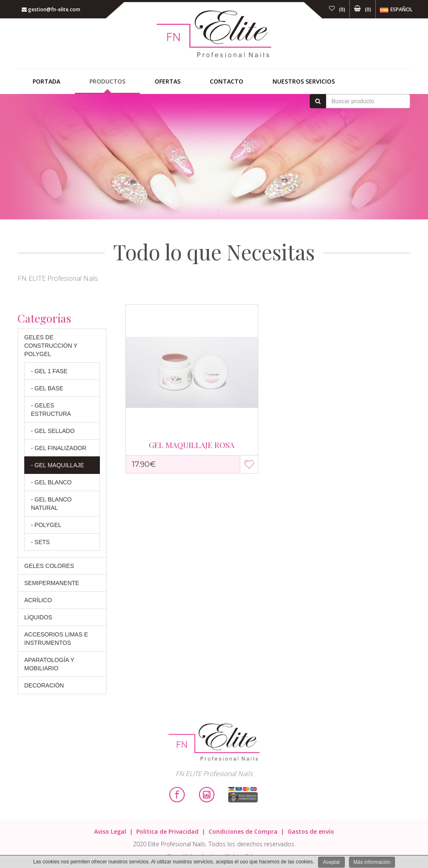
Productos (107, 81)
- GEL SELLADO (53, 431)
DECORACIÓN (44, 685)
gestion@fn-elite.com (51, 9)
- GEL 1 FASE (49, 371)
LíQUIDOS (38, 617)
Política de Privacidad (167, 831)
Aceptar (331, 862)
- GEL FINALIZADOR (59, 448)
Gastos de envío (311, 831)
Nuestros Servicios (304, 81)
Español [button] (396, 10)
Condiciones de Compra (243, 831)
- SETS (40, 542)
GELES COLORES (49, 566)
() (337, 10)
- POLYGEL (46, 525)
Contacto (227, 81)
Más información (372, 862)
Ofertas (168, 81)
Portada (46, 81)
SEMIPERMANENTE (52, 583)
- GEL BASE (47, 388)
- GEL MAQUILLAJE (57, 465)
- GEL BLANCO (51, 482)
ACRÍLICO (38, 600)
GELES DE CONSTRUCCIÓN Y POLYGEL (51, 346)
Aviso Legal (110, 831)
